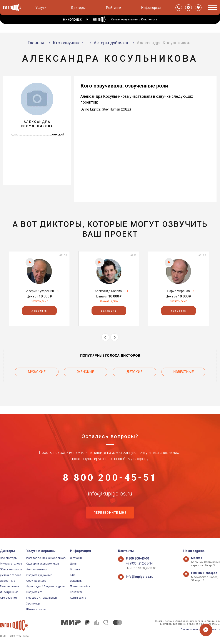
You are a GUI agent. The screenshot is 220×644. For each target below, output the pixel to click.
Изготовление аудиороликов (46, 558)
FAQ (73, 575)
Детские (134, 371)
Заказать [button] (39, 310)
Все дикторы (9, 558)
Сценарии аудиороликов (43, 564)
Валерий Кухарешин (39, 291)
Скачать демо (39, 301)
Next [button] (114, 337)
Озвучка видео (36, 581)
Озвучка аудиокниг (39, 575)
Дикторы (78, 8)
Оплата (75, 569)
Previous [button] (105, 337)
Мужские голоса (11, 564)
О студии (76, 558)
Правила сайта (80, 586)
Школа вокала (36, 609)
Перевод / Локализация (42, 598)
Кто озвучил (8, 598)
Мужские (37, 371)
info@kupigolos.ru (110, 490)
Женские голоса (11, 569)
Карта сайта (78, 598)
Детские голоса (11, 575)
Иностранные (9, 592)
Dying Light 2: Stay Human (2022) (106, 109)
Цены (74, 564)
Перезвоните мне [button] (110, 512)
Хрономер (33, 604)
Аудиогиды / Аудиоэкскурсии (46, 586)
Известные (183, 371)
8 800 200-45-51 (110, 469)
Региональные (9, 586)
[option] (39, 289)
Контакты (77, 592)
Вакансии (76, 581)
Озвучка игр (34, 592)
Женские (86, 371)
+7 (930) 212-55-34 (137, 564)
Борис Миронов (179, 291)
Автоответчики (37, 569)
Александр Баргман (109, 291)
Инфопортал (151, 8)
